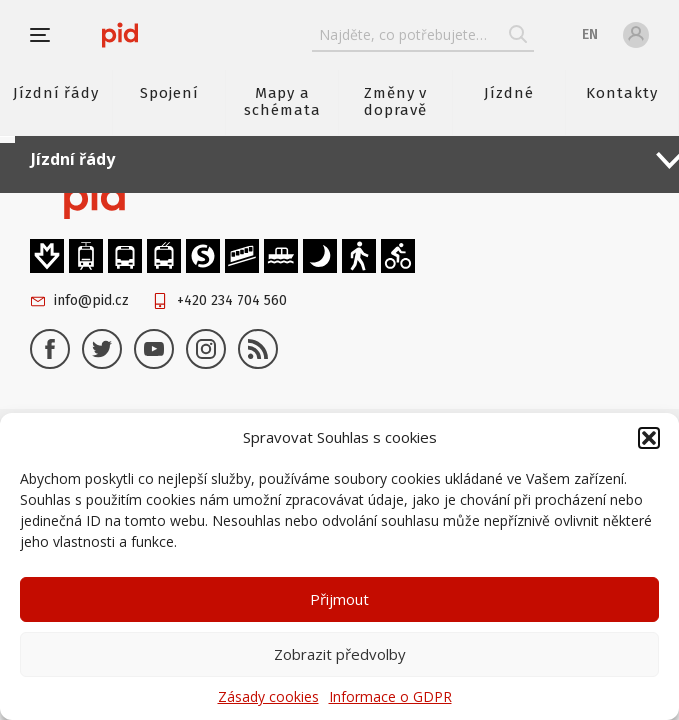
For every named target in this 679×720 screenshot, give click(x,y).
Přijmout (339, 599)
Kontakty (622, 93)
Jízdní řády (56, 93)
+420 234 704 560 (232, 300)
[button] (649, 438)
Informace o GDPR (390, 696)
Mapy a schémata (282, 101)
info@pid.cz (91, 300)
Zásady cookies (268, 696)
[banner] (120, 35)
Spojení (169, 93)
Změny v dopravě (396, 101)
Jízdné (509, 93)
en (590, 34)
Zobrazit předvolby (340, 654)
